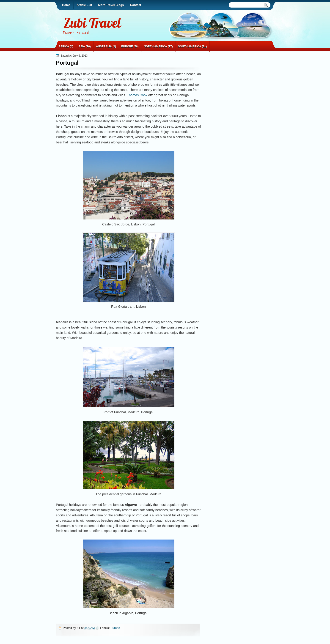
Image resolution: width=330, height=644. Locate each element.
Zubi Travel (92, 23)
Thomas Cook (137, 95)
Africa (64, 47)
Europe (127, 47)
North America (155, 47)
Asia (82, 47)
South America (190, 47)
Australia (104, 47)
